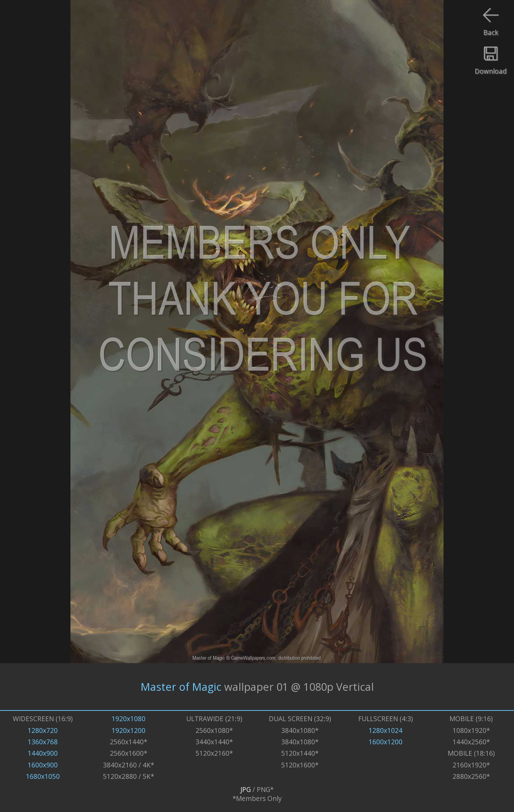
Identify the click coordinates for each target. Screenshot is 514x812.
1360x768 (43, 742)
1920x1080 (128, 719)
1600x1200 (386, 742)
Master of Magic (181, 687)
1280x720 (43, 730)
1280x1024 (386, 730)
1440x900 (43, 753)
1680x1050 (43, 776)
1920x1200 (128, 730)
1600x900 (43, 765)
